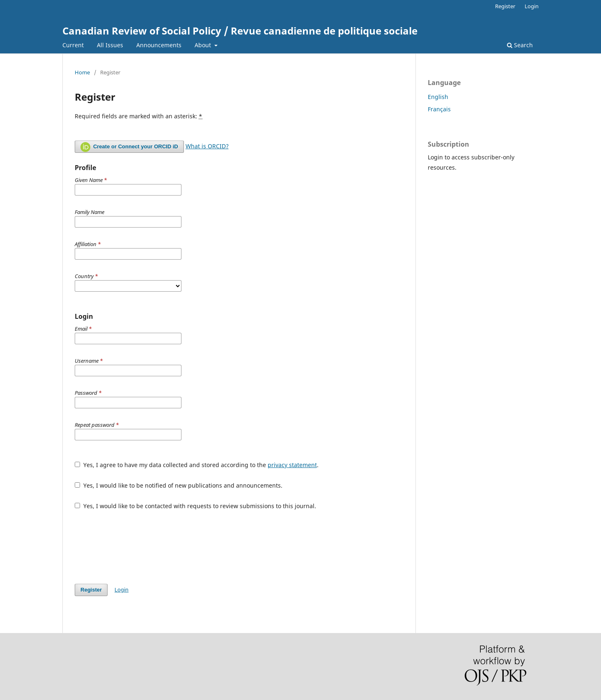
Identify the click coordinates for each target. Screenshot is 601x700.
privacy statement (292, 465)
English (438, 97)
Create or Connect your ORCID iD (129, 147)
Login (532, 6)
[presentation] (137, 547)
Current (73, 45)
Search (520, 45)
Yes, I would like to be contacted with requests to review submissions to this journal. (195, 506)
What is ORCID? (207, 146)
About (204, 45)
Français (439, 109)
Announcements (159, 45)
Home (82, 72)
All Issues (110, 45)
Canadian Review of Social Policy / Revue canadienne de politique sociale (240, 31)
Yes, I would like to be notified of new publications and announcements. (179, 485)
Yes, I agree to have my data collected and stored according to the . (197, 465)
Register (505, 6)
